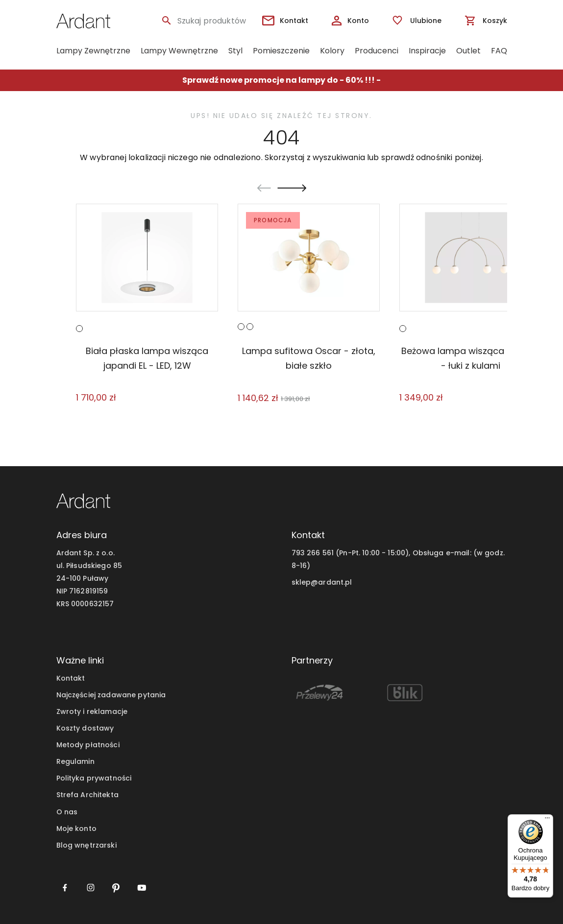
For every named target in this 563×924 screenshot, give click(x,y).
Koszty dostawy (85, 728)
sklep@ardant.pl (322, 582)
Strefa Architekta (87, 795)
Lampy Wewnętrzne (179, 51)
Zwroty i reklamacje (92, 711)
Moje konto (76, 829)
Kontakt (71, 678)
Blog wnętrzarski (86, 845)
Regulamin (75, 761)
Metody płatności (88, 745)
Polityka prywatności (94, 778)
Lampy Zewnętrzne (93, 51)
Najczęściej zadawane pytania (111, 695)
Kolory (332, 51)
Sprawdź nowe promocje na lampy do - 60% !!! (279, 80)
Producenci (377, 51)
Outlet (468, 51)
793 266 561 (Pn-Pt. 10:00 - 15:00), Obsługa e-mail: (381, 553)
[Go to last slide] (264, 188)
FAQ (499, 51)
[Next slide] (292, 188)
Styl (235, 51)
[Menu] (547, 820)
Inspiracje (427, 51)
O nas (67, 812)
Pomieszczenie (281, 51)
